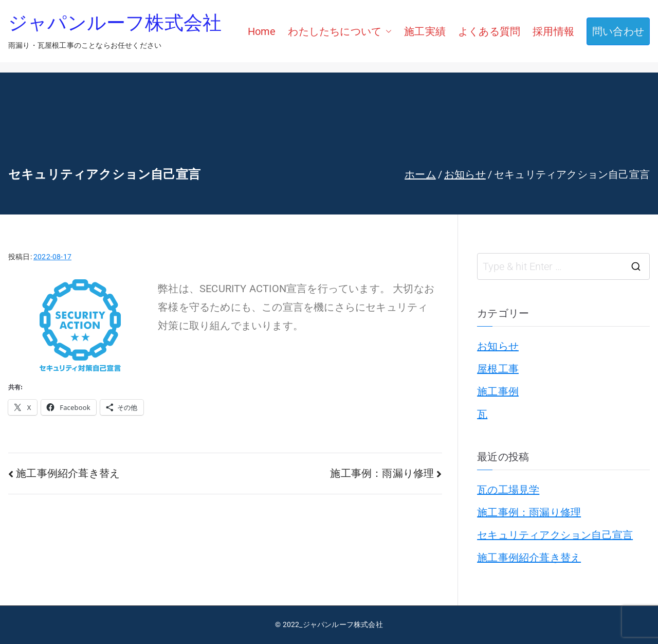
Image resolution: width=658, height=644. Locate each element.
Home (262, 31)
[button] (387, 31)
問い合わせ (618, 31)
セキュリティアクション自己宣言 (555, 535)
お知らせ (498, 346)
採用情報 (553, 31)
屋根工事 (498, 369)
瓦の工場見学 (508, 490)
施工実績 (425, 31)
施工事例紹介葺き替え (68, 473)
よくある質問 (489, 31)
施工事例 (498, 391)
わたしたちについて (340, 31)
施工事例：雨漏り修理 (382, 473)
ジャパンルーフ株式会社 (115, 24)
